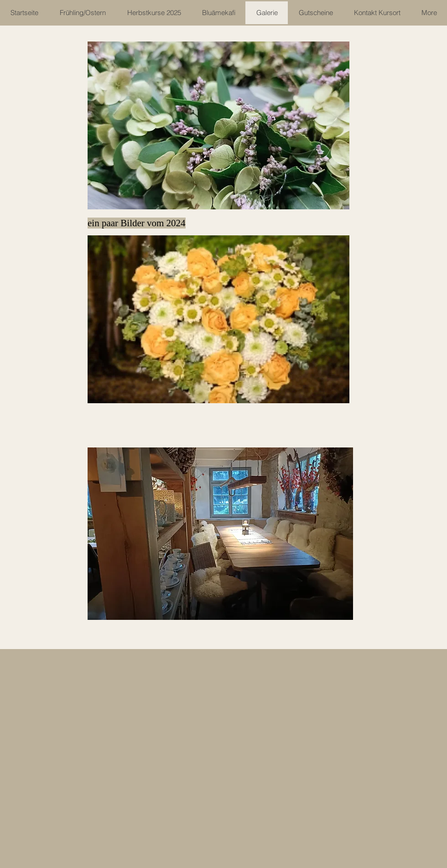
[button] (218, 125)
